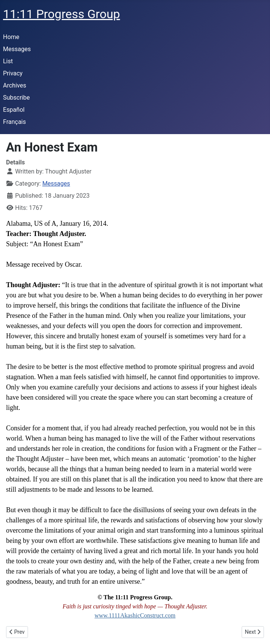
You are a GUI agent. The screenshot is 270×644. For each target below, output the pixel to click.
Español (14, 110)
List (8, 61)
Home (11, 37)
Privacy (13, 73)
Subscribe (16, 98)
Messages (17, 49)
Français (15, 122)
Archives (15, 85)
